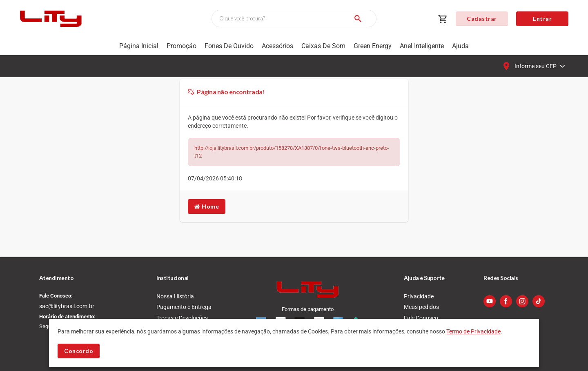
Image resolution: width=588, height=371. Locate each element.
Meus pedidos (421, 307)
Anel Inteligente (422, 46)
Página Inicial (139, 46)
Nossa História (175, 296)
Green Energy (373, 46)
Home (207, 206)
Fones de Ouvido (229, 46)
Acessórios (277, 46)
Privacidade (419, 296)
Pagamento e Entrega (184, 307)
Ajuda (460, 46)
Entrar (542, 19)
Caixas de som (323, 46)
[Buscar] (358, 19)
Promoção (182, 46)
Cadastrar (482, 19)
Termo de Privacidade (473, 331)
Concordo (79, 351)
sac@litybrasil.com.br (67, 306)
